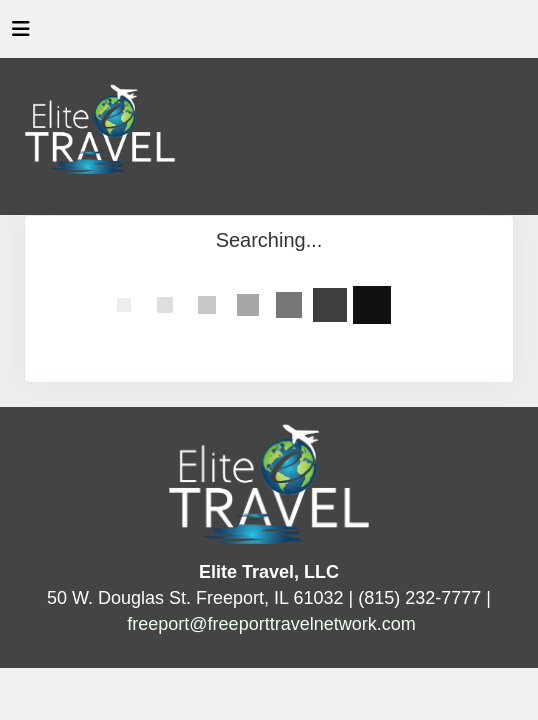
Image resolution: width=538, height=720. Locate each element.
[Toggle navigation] (21, 34)
